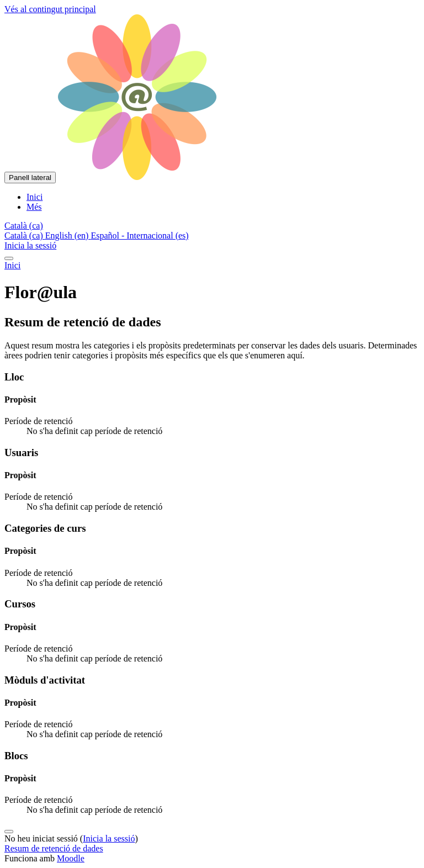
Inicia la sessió (30, 245)
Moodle (71, 858)
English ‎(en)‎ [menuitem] (68, 235)
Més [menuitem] (34, 207)
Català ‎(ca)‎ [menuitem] (25, 235)
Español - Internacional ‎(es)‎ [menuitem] (139, 235)
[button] (24, 226)
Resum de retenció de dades (54, 848)
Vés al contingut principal (50, 9)
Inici (12, 265)
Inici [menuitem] (35, 197)
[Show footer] (9, 832)
